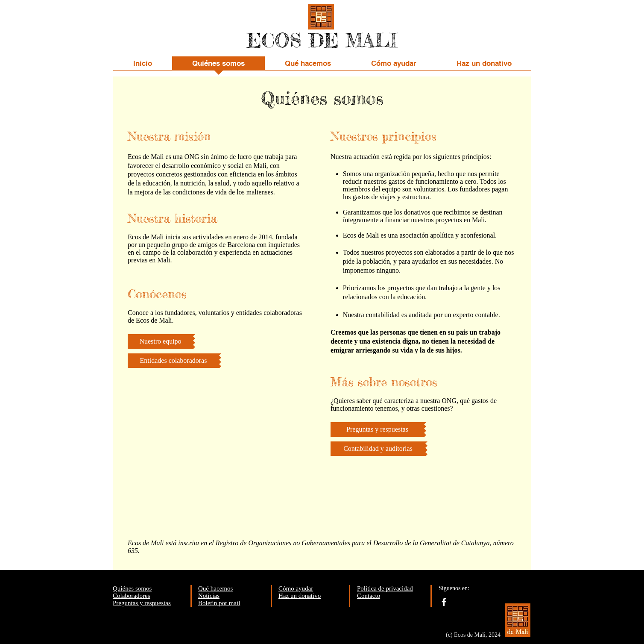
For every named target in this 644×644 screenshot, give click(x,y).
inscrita (189, 543)
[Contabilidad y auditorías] (378, 449)
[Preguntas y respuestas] (377, 429)
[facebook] (444, 602)
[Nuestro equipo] (160, 341)
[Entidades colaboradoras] (173, 361)
